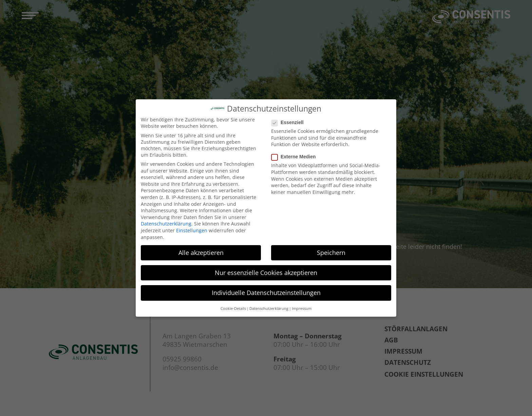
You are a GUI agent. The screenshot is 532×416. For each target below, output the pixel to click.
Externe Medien (296, 155)
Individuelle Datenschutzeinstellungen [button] (266, 290)
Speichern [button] (331, 250)
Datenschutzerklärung (166, 222)
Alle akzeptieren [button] (201, 250)
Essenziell (290, 120)
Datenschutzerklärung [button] (269, 306)
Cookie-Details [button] (233, 306)
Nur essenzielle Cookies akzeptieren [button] (266, 270)
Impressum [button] (302, 306)
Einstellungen (192, 228)
